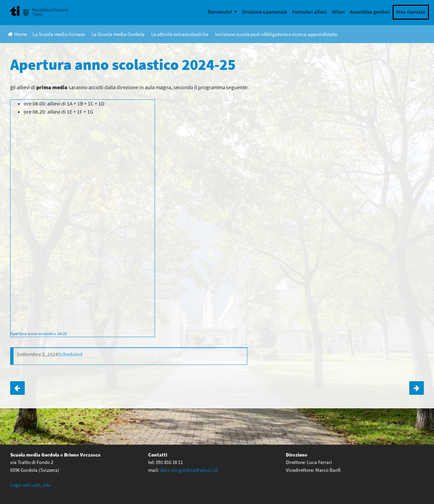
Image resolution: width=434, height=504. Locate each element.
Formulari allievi (310, 12)
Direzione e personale (264, 12)
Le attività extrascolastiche (180, 34)
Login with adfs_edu (31, 485)
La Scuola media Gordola (118, 34)
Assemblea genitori (370, 12)
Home (17, 34)
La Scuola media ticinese (59, 34)
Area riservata (411, 12)
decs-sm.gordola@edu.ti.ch (189, 470)
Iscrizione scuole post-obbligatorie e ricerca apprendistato (276, 34)
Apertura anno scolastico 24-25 (39, 333)
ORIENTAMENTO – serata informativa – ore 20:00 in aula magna (417, 388)
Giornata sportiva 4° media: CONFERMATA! (17, 388)
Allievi (338, 12)
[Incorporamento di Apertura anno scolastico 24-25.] (83, 222)
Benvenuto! (220, 12)
